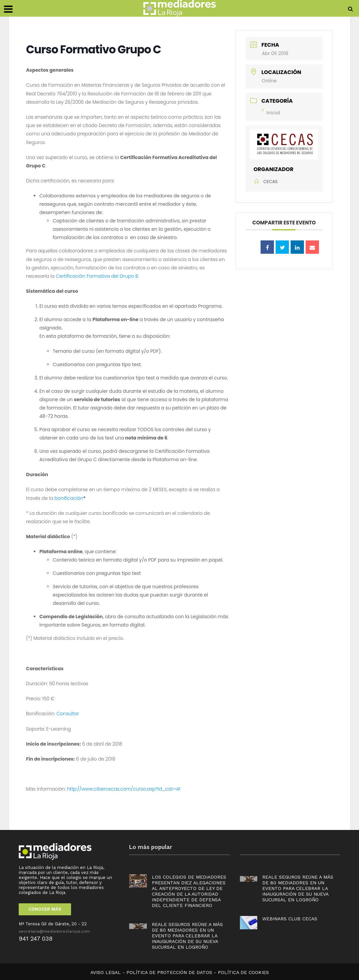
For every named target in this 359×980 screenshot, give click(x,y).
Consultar (68, 714)
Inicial (271, 113)
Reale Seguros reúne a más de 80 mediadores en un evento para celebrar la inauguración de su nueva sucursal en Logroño (187, 936)
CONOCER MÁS (45, 909)
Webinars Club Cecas (290, 919)
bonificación (69, 498)
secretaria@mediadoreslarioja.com (54, 931)
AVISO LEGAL (106, 972)
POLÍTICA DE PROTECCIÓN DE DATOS (169, 972)
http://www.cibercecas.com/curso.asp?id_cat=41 (124, 789)
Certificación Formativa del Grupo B (97, 276)
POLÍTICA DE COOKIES (243, 972)
